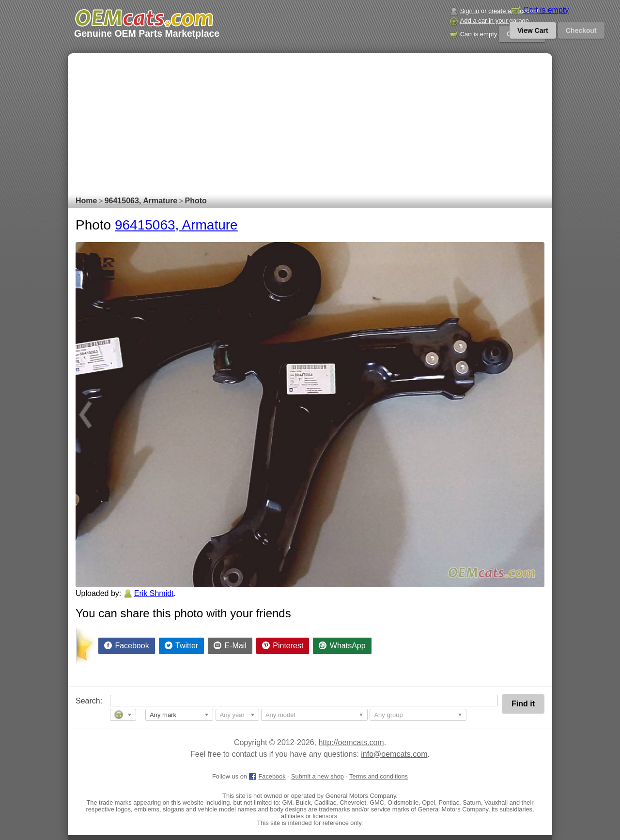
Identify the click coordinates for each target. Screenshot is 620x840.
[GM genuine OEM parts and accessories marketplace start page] (144, 18)
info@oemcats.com (394, 754)
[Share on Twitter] (182, 646)
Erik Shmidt (154, 593)
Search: (82, 701)
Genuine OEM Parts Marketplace (147, 33)
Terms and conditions (379, 776)
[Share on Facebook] (127, 646)
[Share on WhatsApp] (342, 646)
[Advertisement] (310, 121)
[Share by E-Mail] (230, 646)
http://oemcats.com (351, 742)
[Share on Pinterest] (283, 646)
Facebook (267, 776)
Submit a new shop (318, 776)
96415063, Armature (176, 225)
